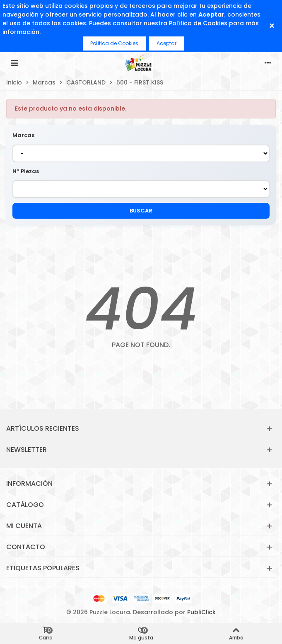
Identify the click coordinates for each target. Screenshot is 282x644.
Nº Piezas (26, 171)
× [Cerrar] (272, 26)
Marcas (23, 135)
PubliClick (201, 612)
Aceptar (166, 43)
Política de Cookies (198, 23)
